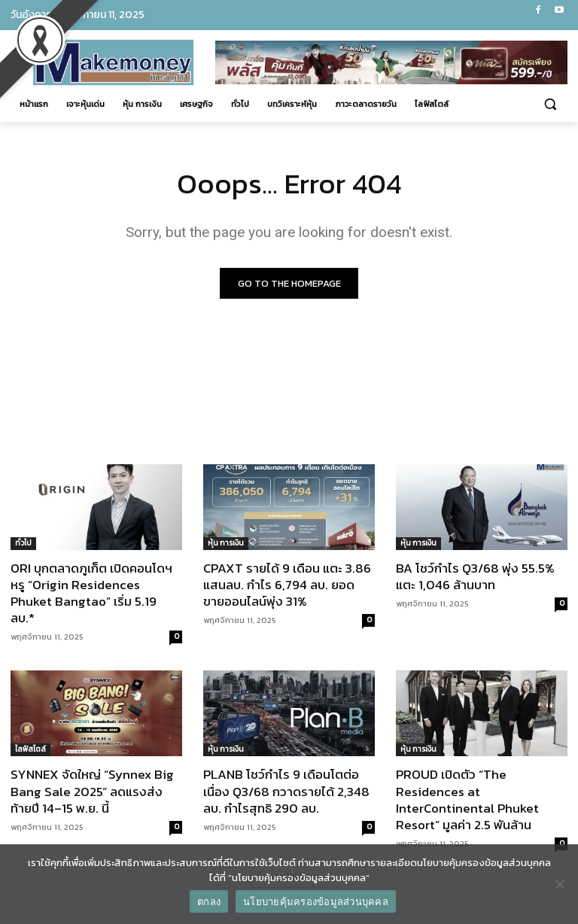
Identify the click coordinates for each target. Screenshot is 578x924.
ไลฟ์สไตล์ (30, 750)
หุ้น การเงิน (226, 543)
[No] (559, 884)
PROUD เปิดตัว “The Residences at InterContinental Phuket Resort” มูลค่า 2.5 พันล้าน (467, 800)
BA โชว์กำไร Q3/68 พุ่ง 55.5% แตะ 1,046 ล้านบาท (475, 576)
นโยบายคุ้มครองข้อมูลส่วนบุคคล (316, 902)
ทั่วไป (23, 543)
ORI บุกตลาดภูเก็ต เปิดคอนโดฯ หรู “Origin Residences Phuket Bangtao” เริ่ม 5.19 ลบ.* (91, 593)
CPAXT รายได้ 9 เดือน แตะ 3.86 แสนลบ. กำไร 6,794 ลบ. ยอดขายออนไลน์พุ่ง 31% (287, 585)
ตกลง (209, 902)
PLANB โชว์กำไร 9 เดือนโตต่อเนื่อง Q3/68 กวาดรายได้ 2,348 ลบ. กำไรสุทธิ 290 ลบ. (286, 792)
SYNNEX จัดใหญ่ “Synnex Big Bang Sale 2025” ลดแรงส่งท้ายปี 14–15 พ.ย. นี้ (92, 792)
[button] (550, 104)
